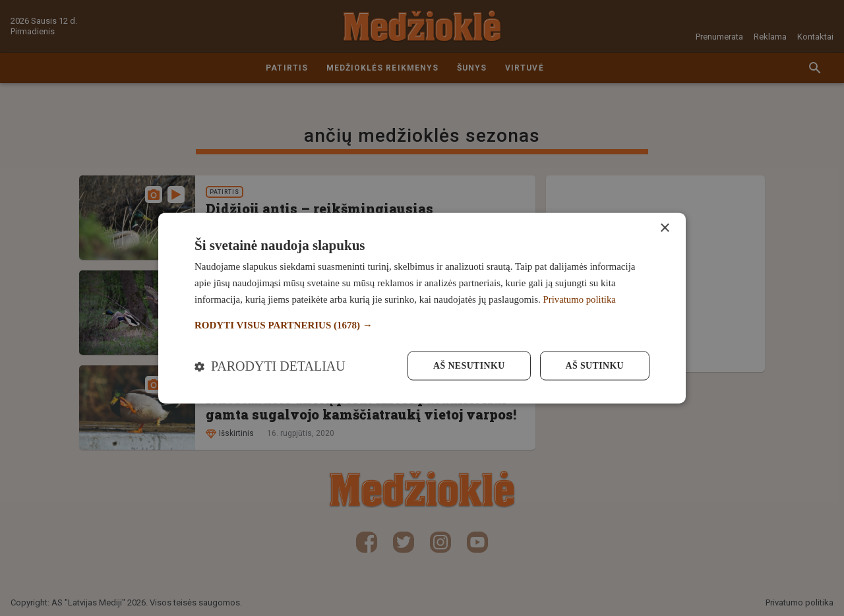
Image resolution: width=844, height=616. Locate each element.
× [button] (664, 228)
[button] (422, 325)
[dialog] (422, 308)
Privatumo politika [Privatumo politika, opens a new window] (580, 299)
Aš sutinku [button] (594, 366)
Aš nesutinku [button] (468, 366)
